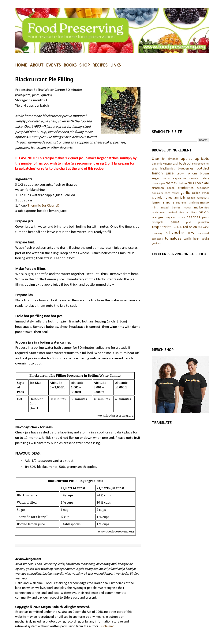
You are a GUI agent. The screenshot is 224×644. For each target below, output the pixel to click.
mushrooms (158, 213)
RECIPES (100, 65)
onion (204, 212)
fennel (175, 193)
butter (166, 179)
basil (175, 164)
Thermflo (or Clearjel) (43, 206)
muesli (187, 208)
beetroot (185, 164)
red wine (203, 227)
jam (176, 198)
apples (187, 159)
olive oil (183, 213)
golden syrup (200, 193)
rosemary (157, 234)
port (189, 222)
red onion (190, 227)
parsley (181, 218)
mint (155, 208)
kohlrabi (191, 198)
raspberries (162, 227)
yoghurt (156, 244)
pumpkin (204, 222)
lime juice (181, 203)
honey (168, 198)
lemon (156, 203)
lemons (168, 202)
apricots (202, 159)
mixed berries (171, 208)
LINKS (116, 65)
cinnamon (158, 188)
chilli (191, 183)
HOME (21, 65)
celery (205, 179)
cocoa (171, 188)
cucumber (203, 188)
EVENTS (53, 65)
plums (175, 222)
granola (157, 198)
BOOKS (70, 65)
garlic (185, 193)
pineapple (158, 222)
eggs (167, 193)
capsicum (180, 179)
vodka (205, 239)
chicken (182, 183)
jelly (183, 198)
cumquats (157, 193)
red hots (178, 227)
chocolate (202, 183)
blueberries (186, 169)
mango (205, 203)
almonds (173, 159)
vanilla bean (192, 239)
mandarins (193, 203)
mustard (172, 213)
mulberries (202, 208)
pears (205, 218)
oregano (170, 218)
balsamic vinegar (162, 164)
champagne (158, 183)
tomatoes (173, 239)
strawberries (180, 233)
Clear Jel (159, 159)
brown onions (187, 174)
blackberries (168, 169)
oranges (157, 217)
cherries (171, 183)
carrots (194, 179)
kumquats (203, 198)
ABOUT (37, 65)
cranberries (186, 188)
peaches (193, 217)
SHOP (84, 65)
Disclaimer (107, 626)
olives (193, 213)
